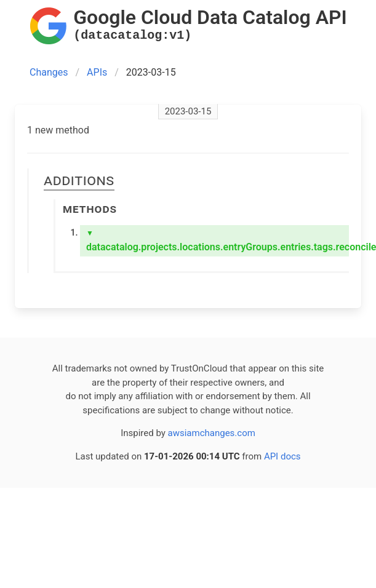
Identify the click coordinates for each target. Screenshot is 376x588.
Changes (49, 72)
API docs (282, 456)
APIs (97, 72)
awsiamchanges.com (212, 433)
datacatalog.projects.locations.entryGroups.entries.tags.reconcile (218, 241)
